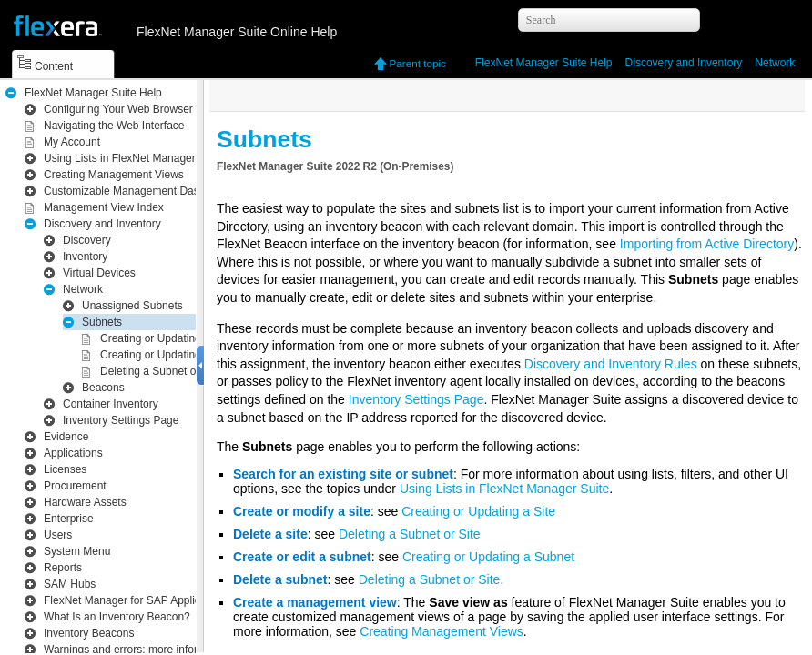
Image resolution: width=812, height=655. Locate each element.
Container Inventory (111, 404)
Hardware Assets (85, 502)
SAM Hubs (70, 584)
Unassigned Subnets (132, 306)
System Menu (77, 551)
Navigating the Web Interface (114, 126)
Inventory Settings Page (121, 420)
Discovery (87, 240)
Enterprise (69, 519)
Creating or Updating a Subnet (174, 355)
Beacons (103, 388)
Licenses (65, 469)
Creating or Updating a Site (166, 338)
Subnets (102, 322)
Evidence (66, 437)
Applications (73, 453)
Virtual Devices (99, 273)
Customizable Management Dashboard (138, 191)
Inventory (684, 63)
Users (58, 535)
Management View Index (104, 207)
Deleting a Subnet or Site (161, 371)
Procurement (75, 486)
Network (775, 63)
